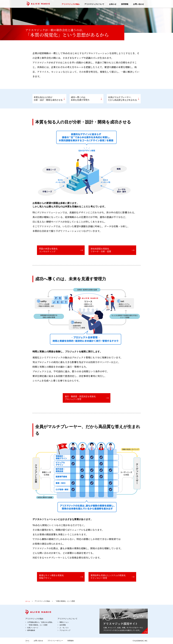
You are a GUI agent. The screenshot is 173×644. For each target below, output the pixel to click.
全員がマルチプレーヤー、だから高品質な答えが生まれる (123, 99)
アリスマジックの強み (71, 4)
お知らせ (113, 4)
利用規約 (71, 641)
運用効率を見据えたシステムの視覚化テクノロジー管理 (108, 577)
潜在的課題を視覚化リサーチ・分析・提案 (101, 250)
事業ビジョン (64, 622)
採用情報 (125, 4)
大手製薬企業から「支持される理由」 (40, 622)
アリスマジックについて (94, 4)
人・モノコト (64, 628)
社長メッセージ (33, 628)
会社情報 (63, 625)
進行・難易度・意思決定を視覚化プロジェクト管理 (80, 398)
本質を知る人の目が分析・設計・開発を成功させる (48, 99)
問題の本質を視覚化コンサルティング (48, 250)
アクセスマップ (65, 630)
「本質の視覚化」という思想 (37, 625)
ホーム (28, 601)
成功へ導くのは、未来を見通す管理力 (80, 99)
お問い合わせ (138, 4)
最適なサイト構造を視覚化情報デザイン (51, 577)
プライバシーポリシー (55, 641)
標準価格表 (31, 630)
